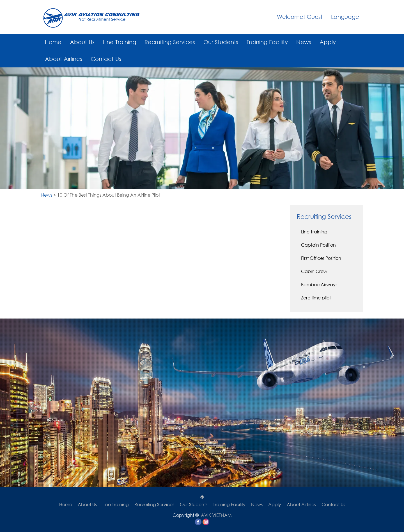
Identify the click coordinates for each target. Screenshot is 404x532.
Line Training (120, 42)
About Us (82, 42)
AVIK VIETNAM (216, 515)
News (304, 42)
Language (345, 17)
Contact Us (106, 59)
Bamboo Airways (319, 284)
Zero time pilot (316, 298)
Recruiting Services (170, 42)
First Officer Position (321, 258)
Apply (328, 42)
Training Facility (267, 42)
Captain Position (318, 245)
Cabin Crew (314, 271)
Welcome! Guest (300, 17)
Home (53, 42)
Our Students (221, 42)
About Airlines (64, 59)
